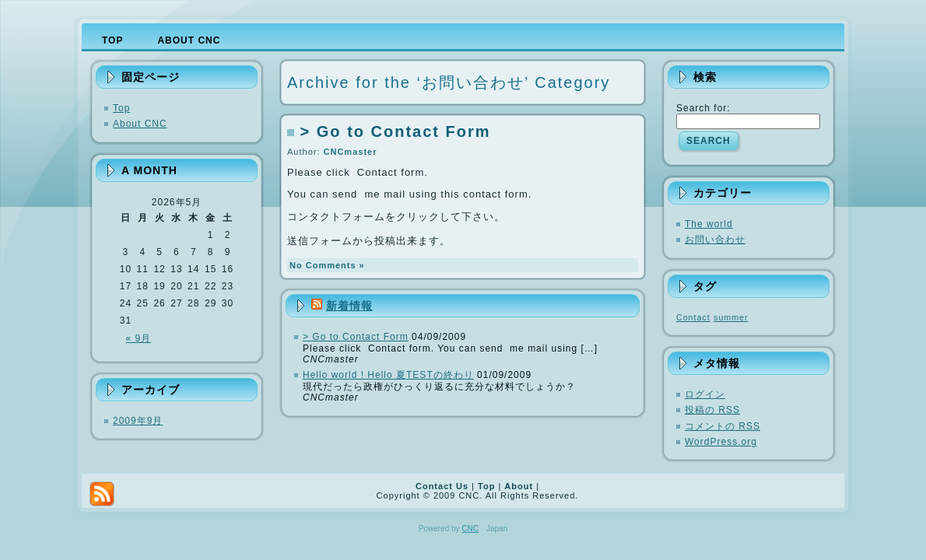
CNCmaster (351, 152)
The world (709, 224)
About (519, 486)
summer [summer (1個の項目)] (731, 317)
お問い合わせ (715, 240)
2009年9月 (138, 421)
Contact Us (442, 486)
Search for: (703, 108)
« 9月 (139, 338)
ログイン (705, 394)
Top (121, 108)
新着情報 (349, 306)
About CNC (140, 124)
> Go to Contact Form (396, 131)
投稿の (712, 410)
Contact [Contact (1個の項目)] (693, 317)
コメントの (723, 426)
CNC (470, 528)
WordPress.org (721, 442)
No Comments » (327, 265)
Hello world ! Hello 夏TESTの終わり (388, 375)
